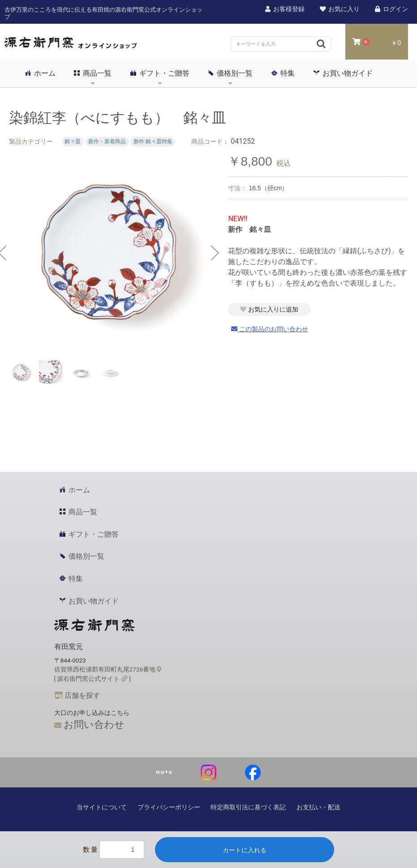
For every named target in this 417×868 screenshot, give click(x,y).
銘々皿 (73, 142)
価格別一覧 (230, 73)
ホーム (40, 73)
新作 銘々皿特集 (153, 142)
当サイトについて (102, 807)
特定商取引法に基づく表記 (248, 807)
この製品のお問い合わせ (270, 329)
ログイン (391, 9)
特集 (283, 73)
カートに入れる (245, 850)
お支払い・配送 (318, 807)
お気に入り (339, 9)
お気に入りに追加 (269, 309)
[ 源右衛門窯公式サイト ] (92, 679)
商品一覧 (93, 73)
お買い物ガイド (343, 73)
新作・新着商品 (107, 142)
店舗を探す (77, 695)
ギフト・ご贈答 (160, 73)
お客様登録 (284, 9)
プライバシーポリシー (169, 807)
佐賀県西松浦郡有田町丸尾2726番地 (108, 669)
